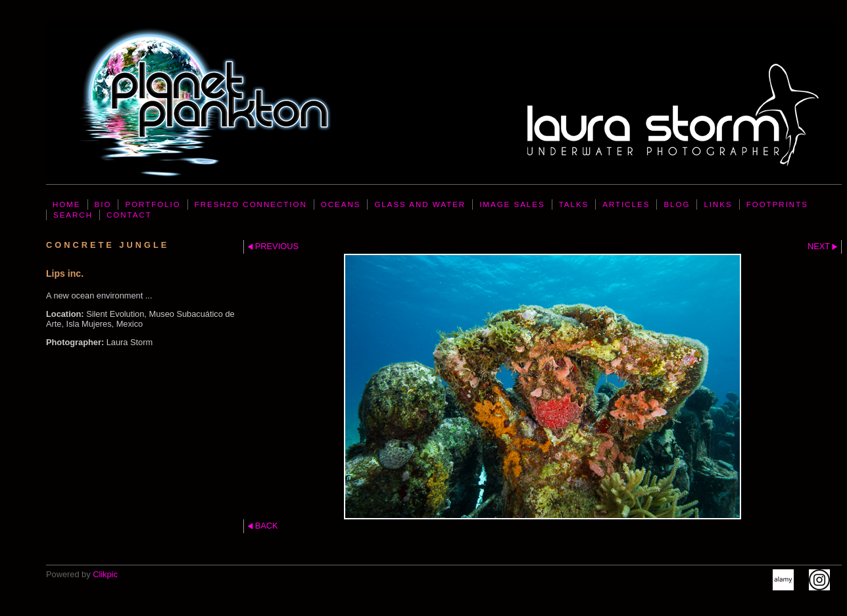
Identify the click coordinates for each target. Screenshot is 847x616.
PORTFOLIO (153, 204)
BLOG (677, 204)
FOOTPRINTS (777, 204)
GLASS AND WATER (420, 204)
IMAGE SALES (512, 204)
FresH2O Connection (251, 204)
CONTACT (129, 215)
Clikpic (105, 574)
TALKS (574, 204)
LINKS (718, 204)
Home (67, 204)
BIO (103, 204)
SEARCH (73, 215)
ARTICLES (626, 204)
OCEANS (341, 204)
